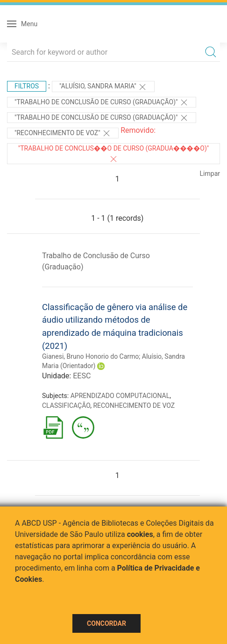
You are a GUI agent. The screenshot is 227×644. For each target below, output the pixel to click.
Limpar (210, 174)
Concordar (106, 623)
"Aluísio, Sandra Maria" (103, 87)
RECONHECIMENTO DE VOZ (134, 405)
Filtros (27, 86)
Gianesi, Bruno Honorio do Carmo (90, 356)
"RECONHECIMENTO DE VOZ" (63, 133)
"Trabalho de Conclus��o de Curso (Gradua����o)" (114, 154)
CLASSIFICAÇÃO (66, 405)
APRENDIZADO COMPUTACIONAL (120, 396)
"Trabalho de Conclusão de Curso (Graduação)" (102, 102)
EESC (82, 376)
